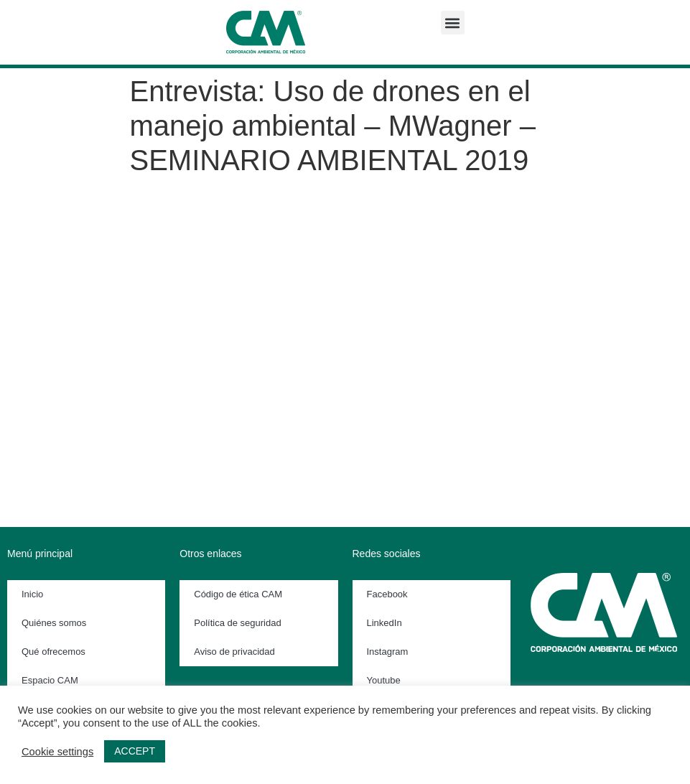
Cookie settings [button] (57, 752)
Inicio (32, 594)
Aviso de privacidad (234, 652)
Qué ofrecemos (53, 652)
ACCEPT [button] (135, 751)
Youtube (384, 680)
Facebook (387, 594)
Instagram (388, 652)
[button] (453, 23)
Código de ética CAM (238, 594)
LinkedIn (384, 623)
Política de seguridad (237, 623)
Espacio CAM (50, 680)
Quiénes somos (54, 623)
